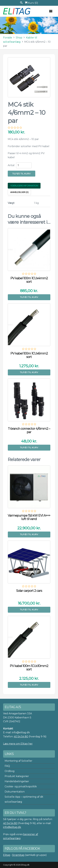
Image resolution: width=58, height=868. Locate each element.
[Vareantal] (24, 165)
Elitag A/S (17, 11)
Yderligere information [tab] (24, 186)
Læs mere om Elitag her (18, 744)
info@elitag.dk (12, 827)
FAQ (7, 766)
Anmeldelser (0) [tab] (19, 192)
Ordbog (10, 771)
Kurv (31, 3)
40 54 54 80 (21, 737)
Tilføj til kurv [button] (29, 297)
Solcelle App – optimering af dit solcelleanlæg (24, 799)
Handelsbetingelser (17, 781)
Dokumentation (15, 792)
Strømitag (18, 855)
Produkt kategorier (17, 776)
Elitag (7, 855)
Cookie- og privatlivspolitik (21, 786)
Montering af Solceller (18, 761)
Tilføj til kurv (21, 174)
